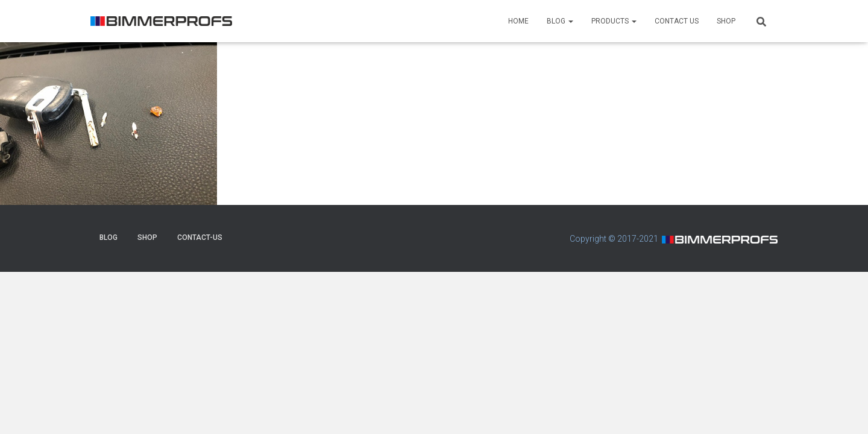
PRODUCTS (614, 21)
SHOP (726, 21)
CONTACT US (677, 21)
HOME (518, 21)
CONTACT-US (200, 237)
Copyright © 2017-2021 (614, 239)
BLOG (560, 21)
